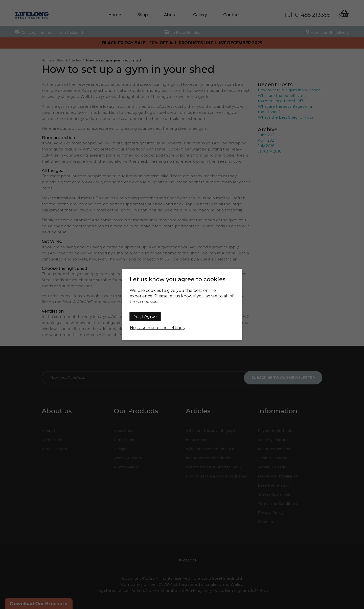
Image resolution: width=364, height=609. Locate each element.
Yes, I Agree (145, 317)
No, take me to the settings (157, 328)
